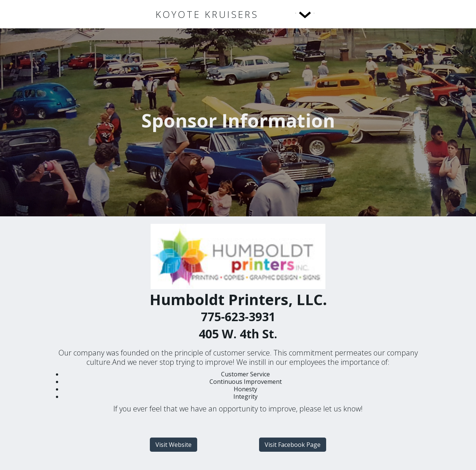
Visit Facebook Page (293, 445)
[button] (290, 14)
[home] (207, 14)
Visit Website (174, 445)
